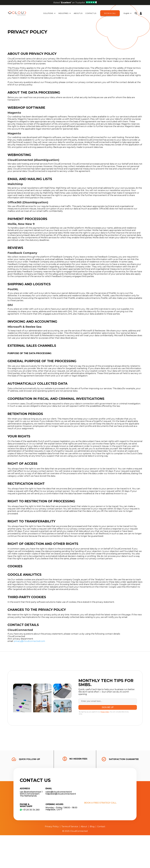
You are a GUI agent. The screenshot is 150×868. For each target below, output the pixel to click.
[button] (136, 13)
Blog (92, 827)
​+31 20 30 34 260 (30, 810)
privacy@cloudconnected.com (29, 641)
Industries (63, 13)
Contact (101, 827)
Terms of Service (70, 827)
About (84, 827)
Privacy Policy (52, 827)
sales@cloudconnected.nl (59, 792)
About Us (78, 13)
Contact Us (91, 13)
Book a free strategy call (100, 803)
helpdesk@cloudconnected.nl (61, 794)
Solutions (48, 13)
